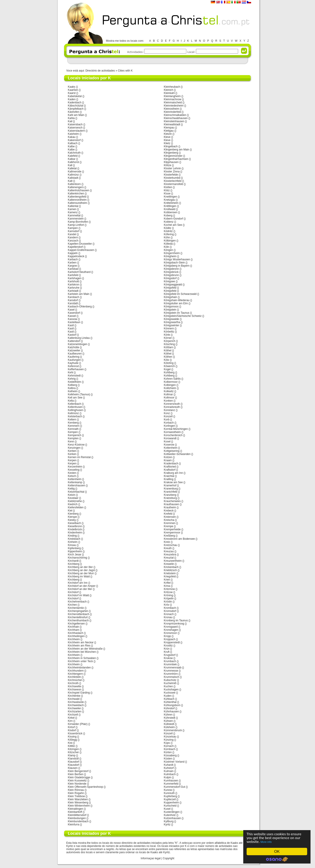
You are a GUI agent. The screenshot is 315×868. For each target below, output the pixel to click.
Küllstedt (169, 724)
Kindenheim (75, 533)
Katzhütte (74, 347)
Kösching (169, 344)
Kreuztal (169, 558)
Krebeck (169, 511)
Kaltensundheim (78, 203)
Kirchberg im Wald (79, 576)
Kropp (167, 636)
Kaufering (74, 357)
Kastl (71, 325)
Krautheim (170, 507)
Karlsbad (73, 269)
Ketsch (72, 476)
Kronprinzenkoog (174, 624)
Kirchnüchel (75, 680)
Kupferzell (170, 799)
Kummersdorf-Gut (175, 787)
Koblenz (169, 222)
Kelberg (73, 385)
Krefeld (168, 514)
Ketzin (72, 495)
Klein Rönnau (76, 790)
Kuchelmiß (170, 683)
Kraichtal (169, 476)
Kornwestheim (172, 432)
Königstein (170, 310)
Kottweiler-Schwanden (177, 454)
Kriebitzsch (171, 570)
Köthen (168, 357)
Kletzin (168, 134)
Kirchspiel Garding (79, 693)
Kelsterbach (75, 416)
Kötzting (169, 363)
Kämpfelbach (76, 109)
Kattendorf (74, 341)
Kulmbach (170, 774)
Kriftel (167, 583)
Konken (168, 401)
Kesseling (74, 470)
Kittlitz (72, 746)
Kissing (72, 737)
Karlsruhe (74, 288)
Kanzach (73, 241)
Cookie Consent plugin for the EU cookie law (277, 859)
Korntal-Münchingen (176, 429)
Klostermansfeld (174, 184)
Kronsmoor (171, 633)
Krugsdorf (170, 655)
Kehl (71, 372)
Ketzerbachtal (76, 492)
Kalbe (71, 146)
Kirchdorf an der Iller (80, 589)
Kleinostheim (172, 109)
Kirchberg (74, 564)
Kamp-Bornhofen (78, 222)
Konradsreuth (172, 407)
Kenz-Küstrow (76, 445)
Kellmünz (73, 413)
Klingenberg (171, 153)
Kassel (72, 316)
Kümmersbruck (173, 730)
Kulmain (169, 771)
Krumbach (170, 661)
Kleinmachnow (173, 99)
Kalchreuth (74, 153)
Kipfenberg (74, 548)
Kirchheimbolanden (79, 668)
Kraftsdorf (170, 470)
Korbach (169, 423)
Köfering (169, 234)
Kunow (168, 790)
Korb (167, 420)
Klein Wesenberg (78, 803)
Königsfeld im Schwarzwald (180, 294)
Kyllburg (169, 821)
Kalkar (72, 159)
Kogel (167, 369)
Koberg (168, 215)
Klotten (168, 187)
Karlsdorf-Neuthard (79, 272)
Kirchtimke (74, 696)
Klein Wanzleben (78, 799)
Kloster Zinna (172, 172)
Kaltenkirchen (76, 194)
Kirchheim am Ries (79, 646)
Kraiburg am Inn (173, 473)
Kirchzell (73, 715)
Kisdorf (72, 730)
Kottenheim (171, 448)
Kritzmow (169, 589)
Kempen (73, 432)
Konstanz (169, 410)
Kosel (167, 442)
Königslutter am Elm (176, 303)
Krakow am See (173, 482)
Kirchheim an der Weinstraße (85, 649)
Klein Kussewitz (77, 781)
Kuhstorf (169, 768)
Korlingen (170, 426)
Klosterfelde (171, 175)
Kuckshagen (171, 690)
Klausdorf (74, 762)
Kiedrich (73, 504)
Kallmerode (75, 172)
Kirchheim (74, 639)
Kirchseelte (75, 686)
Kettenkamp (75, 482)
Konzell (168, 416)
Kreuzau (169, 551)
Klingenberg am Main (177, 150)
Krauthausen (172, 504)
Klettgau (169, 131)
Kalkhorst (74, 162)
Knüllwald (170, 209)
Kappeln (73, 253)
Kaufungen (74, 360)
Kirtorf (72, 727)
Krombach (170, 608)
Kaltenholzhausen (79, 190)
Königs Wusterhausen (177, 259)
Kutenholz (170, 815)
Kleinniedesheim (174, 106)
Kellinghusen (76, 410)
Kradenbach (171, 463)
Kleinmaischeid (173, 102)
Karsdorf (73, 300)
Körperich (170, 341)
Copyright (168, 858)
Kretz (167, 542)
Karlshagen (75, 278)
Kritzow (168, 592)
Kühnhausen (171, 711)
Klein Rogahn (76, 793)
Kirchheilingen (76, 636)
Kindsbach (74, 539)
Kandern (73, 237)
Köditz (168, 228)
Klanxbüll (73, 759)
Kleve (167, 137)
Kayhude (73, 363)
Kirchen (73, 605)
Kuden (168, 696)
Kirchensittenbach (79, 614)
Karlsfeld (73, 275)
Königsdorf (170, 278)
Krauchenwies (172, 501)
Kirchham (74, 630)
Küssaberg (170, 755)
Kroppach (170, 639)
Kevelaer (73, 498)
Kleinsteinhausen (174, 121)
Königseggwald (173, 285)
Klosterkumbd (172, 178)
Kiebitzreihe (75, 501)
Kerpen (72, 460)
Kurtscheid (170, 806)
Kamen (72, 209)
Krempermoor (172, 533)
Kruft (167, 652)
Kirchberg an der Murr (81, 573)
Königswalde (172, 319)
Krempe (169, 526)
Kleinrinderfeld (173, 112)
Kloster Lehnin (173, 168)
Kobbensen (171, 212)
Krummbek (170, 664)
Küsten (168, 759)
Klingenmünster (173, 156)
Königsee (169, 281)
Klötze (168, 165)
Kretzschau (171, 545)
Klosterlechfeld (173, 181)
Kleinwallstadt (172, 124)
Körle (167, 335)
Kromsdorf (170, 611)
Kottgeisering (172, 451)
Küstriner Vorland (174, 762)
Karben (72, 263)
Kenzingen (74, 448)
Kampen (73, 228)
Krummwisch (172, 677)
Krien (167, 580)
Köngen (168, 250)
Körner (168, 338)
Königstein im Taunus (177, 313)
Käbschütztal (76, 106)
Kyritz (167, 824)
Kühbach (169, 699)
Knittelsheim (171, 203)
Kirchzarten (75, 711)
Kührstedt (170, 718)
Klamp (72, 755)
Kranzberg (170, 495)
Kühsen (168, 721)
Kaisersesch (75, 128)
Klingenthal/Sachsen (176, 159)
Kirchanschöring (78, 558)
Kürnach (169, 746)
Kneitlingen (171, 197)
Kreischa (169, 520)
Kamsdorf (74, 231)
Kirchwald (74, 699)
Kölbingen (170, 241)
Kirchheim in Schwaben (82, 658)
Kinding (72, 536)
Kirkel (71, 718)
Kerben (72, 451)
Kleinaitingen (76, 809)
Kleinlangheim (172, 96)
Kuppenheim (171, 803)
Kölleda (168, 244)
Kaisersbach (75, 124)
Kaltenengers (76, 187)
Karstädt (73, 303)
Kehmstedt (74, 376)
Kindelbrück (75, 529)
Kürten (168, 752)
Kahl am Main (76, 115)
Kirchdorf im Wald (78, 595)
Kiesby (72, 520)
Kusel (167, 809)
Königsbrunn (171, 275)
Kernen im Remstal (79, 457)
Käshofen (74, 112)
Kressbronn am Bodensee (179, 539)
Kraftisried (170, 467)
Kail (70, 121)
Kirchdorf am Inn (78, 583)
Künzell (168, 733)
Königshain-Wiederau (177, 300)
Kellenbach (75, 404)
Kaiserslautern (77, 131)
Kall (70, 165)
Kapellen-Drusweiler (80, 244)
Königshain (171, 297)
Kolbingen (170, 385)
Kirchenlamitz (76, 608)
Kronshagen (171, 630)
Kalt (70, 181)
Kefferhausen (76, 369)
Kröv (167, 605)
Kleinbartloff (75, 812)
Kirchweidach (76, 705)
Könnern (169, 328)
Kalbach (73, 143)
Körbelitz (169, 332)
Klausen (73, 768)
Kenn (71, 442)
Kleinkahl (169, 93)
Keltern (72, 420)
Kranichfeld (171, 492)
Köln (167, 247)
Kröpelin (169, 598)
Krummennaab (173, 668)
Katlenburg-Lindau (79, 338)
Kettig (71, 489)
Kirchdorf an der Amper (82, 586)
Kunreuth (169, 793)
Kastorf (72, 335)
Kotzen (168, 457)
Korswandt (170, 438)
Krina (167, 586)
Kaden (72, 99)
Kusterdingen (172, 812)
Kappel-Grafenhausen (81, 250)
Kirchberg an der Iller (80, 567)
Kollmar (168, 394)
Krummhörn (171, 674)
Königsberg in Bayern (177, 266)
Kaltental (73, 206)
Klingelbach (171, 146)
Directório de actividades (100, 71)
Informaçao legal (151, 858)
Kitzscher (73, 752)
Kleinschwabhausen (176, 118)
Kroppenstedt (172, 642)
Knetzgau (170, 200)
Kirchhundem (76, 671)
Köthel (168, 350)
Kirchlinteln (75, 677)
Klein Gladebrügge (79, 777)
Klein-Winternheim (79, 806)
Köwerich (169, 366)
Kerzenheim (75, 467)
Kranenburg (171, 489)
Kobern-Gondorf (174, 219)
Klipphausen (171, 162)
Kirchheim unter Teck (80, 661)
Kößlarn (169, 347)
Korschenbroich (173, 435)
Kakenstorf (74, 140)
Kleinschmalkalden (175, 115)
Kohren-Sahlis (172, 379)
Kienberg (73, 514)
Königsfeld (170, 288)
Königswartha (172, 322)
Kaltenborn (74, 184)
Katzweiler (74, 350)
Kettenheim (75, 479)
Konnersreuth (172, 404)
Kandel (72, 234)
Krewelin (169, 564)
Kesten (72, 473)
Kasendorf (74, 313)
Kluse (167, 194)
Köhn (167, 237)
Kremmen (170, 523)
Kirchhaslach (76, 633)
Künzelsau (170, 737)
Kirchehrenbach (77, 602)
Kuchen (168, 686)
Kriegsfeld (170, 576)
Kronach (169, 614)
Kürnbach (170, 749)
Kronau (168, 617)
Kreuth (168, 548)
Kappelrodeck (76, 256)
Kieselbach (75, 523)
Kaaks (72, 87)
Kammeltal (74, 215)
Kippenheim (75, 551)
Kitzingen (73, 749)
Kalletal (72, 168)
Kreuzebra (170, 555)
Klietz (167, 143)
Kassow (73, 319)
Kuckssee (170, 693)
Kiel (70, 511)
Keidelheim (75, 382)
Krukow (168, 658)
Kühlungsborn (172, 705)
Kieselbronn (75, 526)
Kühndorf (169, 708)
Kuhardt (169, 765)
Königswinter (172, 325)
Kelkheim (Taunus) (79, 394)
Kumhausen (171, 781)
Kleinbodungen (77, 818)
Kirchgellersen (76, 624)
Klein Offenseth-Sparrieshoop (86, 787)
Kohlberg (169, 372)
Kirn (70, 721)
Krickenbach (171, 567)
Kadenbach (75, 102)
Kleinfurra (74, 824)
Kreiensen (170, 517)
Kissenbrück (75, 733)
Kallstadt (73, 178)
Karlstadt (73, 291)
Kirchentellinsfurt (78, 617)
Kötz (167, 360)
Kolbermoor (171, 382)
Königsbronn (171, 269)
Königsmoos (171, 307)
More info (266, 842)
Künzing (169, 740)
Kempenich (75, 435)
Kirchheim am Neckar (81, 642)
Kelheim (73, 391)
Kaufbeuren (75, 354)
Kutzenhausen (173, 818)
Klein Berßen (76, 774)
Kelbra (72, 388)
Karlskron (74, 285)
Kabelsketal (75, 96)
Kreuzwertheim (173, 561)
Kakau (72, 137)
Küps (167, 743)
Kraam (168, 460)
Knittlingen (170, 206)
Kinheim (73, 542)
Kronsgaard (171, 627)
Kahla (71, 118)
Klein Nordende (77, 784)
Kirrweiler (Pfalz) (78, 724)
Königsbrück (171, 272)
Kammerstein (76, 219)
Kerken (72, 454)
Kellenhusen (75, 407)
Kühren (168, 715)
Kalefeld (73, 156)
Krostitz (168, 646)
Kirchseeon (75, 690)
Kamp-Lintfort (76, 225)
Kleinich (169, 90)
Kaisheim (73, 134)
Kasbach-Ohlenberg (80, 307)
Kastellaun (74, 322)
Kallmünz (73, 175)
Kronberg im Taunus (176, 620)
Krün (167, 649)
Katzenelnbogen (78, 344)
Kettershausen (77, 485)
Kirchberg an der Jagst (81, 570)
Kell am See (75, 398)
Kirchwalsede (76, 702)
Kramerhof (170, 485)
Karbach (73, 259)
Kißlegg (73, 740)
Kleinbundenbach (78, 821)
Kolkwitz (169, 391)
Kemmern (74, 426)
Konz (167, 413)
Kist (70, 743)
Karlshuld (74, 281)
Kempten (73, 438)
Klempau (169, 128)
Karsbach (74, 297)
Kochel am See (173, 225)
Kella (71, 401)
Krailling (169, 479)
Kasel (71, 310)
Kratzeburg (171, 498)
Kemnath (73, 429)
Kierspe (73, 517)
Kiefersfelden (76, 507)
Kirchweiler (75, 708)
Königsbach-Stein (174, 263)
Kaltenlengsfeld (77, 197)
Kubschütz (170, 680)
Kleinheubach (172, 87)
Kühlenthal (170, 702)
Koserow (169, 445)
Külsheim (169, 727)
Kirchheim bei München (82, 652)
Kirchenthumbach (78, 620)
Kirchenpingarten (78, 611)
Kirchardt (73, 561)
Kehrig (72, 379)
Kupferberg (171, 796)
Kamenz (73, 212)
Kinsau (72, 545)
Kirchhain (74, 627)
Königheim (170, 256)
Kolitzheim (170, 388)
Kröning (168, 595)
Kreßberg (169, 536)
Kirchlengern (75, 674)
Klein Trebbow (76, 796)
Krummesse (171, 671)
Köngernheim (172, 253)
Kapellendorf (75, 247)
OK (277, 852)
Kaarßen (73, 90)
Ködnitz (168, 231)
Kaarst (72, 93)
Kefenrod (73, 366)
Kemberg (73, 423)
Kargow (73, 266)
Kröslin (168, 602)
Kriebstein (170, 573)
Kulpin (168, 777)
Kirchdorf (73, 592)
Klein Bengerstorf (78, 771)
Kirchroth (73, 683)
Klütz (167, 190)
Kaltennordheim (77, 200)
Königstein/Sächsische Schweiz (183, 316)
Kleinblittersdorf (77, 815)
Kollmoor (169, 398)
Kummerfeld (171, 784)
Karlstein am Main (79, 294)
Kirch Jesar (75, 555)
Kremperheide (172, 529)
